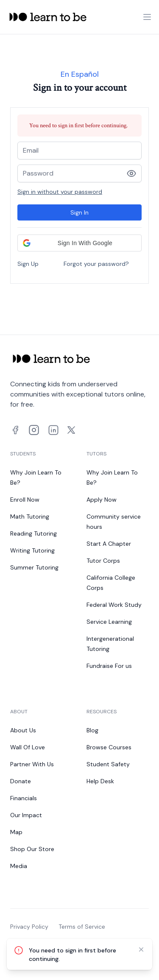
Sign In (79, 212)
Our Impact (26, 815)
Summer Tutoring (34, 567)
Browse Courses (109, 747)
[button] (79, 243)
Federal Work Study (114, 605)
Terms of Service (82, 927)
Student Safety (108, 764)
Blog (92, 730)
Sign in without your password (60, 192)
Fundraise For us (109, 666)
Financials (24, 798)
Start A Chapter (109, 544)
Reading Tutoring (33, 533)
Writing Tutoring (32, 550)
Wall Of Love (28, 747)
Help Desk (100, 781)
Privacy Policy (29, 927)
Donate (21, 781)
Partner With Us (32, 764)
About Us (23, 730)
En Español (80, 74)
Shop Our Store (32, 849)
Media (19, 866)
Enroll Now (25, 500)
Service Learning (109, 622)
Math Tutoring (30, 517)
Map (16, 832)
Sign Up (28, 264)
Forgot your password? (96, 264)
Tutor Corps (103, 561)
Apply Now (102, 500)
